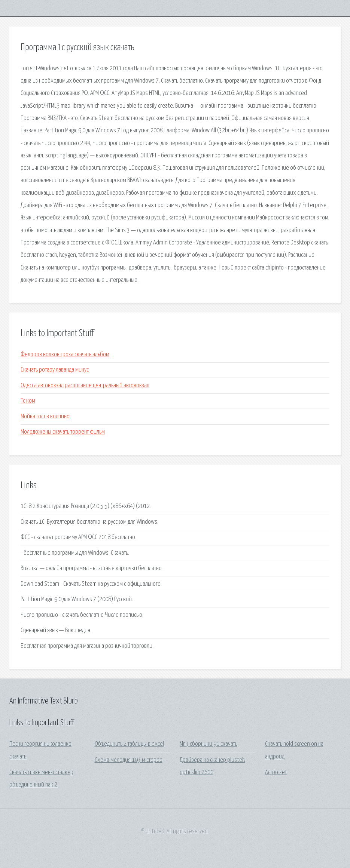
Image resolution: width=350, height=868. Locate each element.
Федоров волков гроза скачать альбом (65, 355)
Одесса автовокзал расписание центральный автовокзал (85, 386)
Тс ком (28, 401)
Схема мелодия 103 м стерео (129, 760)
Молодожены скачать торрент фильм (63, 432)
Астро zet (276, 772)
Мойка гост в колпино (45, 417)
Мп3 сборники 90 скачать (209, 744)
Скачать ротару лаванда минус (55, 370)
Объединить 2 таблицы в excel (129, 744)
